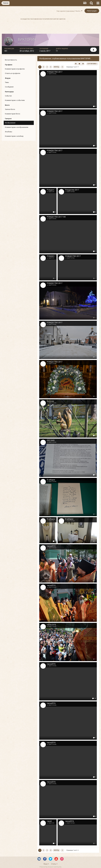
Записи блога (10, 109)
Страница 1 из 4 (72, 67)
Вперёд (56, 67)
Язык (46, 864)
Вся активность (11, 60)
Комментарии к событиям (15, 100)
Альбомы (9, 132)
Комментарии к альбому (14, 136)
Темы (7, 82)
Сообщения (9, 87)
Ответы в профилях (13, 73)
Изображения (10, 123)
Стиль (54, 864)
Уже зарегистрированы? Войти (69, 11)
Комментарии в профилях (15, 69)
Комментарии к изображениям (17, 127)
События (8, 96)
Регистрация (92, 11)
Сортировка (92, 64)
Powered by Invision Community (50, 867)
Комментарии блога (13, 114)
